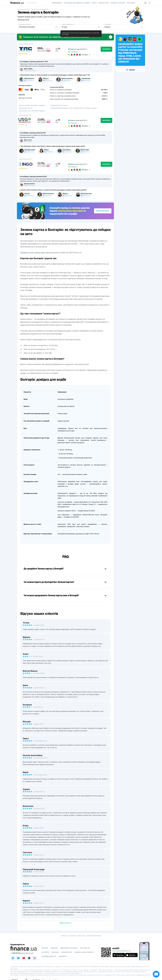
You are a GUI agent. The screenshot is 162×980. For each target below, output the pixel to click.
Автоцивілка (57, 3)
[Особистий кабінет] (145, 3)
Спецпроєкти (66, 952)
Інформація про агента (60, 105)
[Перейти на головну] (17, 3)
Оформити (107, 49)
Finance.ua (64, 936)
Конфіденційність (49, 956)
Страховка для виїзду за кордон (77, 3)
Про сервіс (131, 3)
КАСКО (94, 3)
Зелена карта (104, 3)
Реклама (55, 952)
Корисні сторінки (118, 3)
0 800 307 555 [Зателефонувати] (32, 3)
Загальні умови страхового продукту (33, 105)
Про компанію (73, 52)
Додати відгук (65, 923)
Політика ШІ (85, 948)
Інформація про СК (27, 108)
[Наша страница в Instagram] (35, 958)
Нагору (130, 70)
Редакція (54, 948)
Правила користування (84, 952)
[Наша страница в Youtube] (24, 958)
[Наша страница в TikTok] (29, 958)
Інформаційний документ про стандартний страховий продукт (75, 108)
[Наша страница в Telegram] (13, 958)
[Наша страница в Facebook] (18, 958)
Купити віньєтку (103, 211)
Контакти (63, 956)
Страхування (72, 936)
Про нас (45, 948)
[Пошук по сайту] (150, 3)
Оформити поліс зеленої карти (33, 253)
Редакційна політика (69, 948)
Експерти (45, 952)
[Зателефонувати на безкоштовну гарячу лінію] (24, 953)
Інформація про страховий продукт (33, 111)
